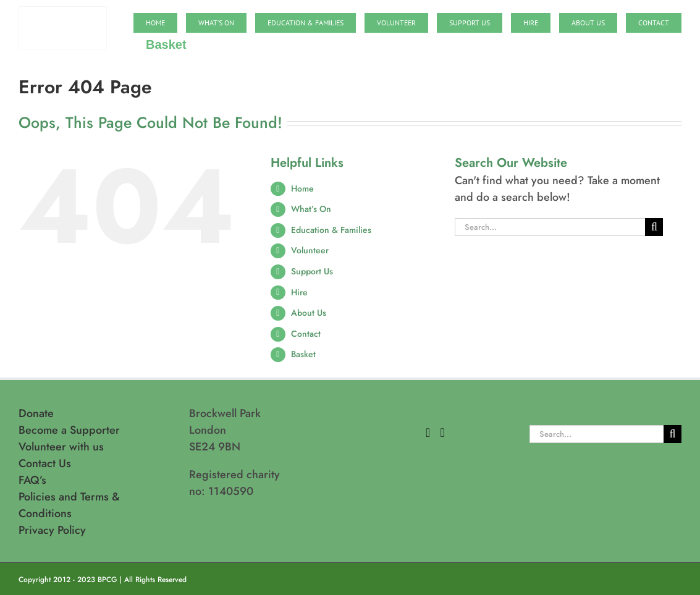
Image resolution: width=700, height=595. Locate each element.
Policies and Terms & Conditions (69, 505)
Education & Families (331, 230)
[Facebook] (428, 433)
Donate (36, 413)
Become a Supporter (69, 430)
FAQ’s (32, 480)
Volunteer (310, 250)
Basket (303, 354)
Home (302, 188)
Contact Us (45, 463)
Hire (299, 292)
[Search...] (550, 227)
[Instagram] (442, 433)
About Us (309, 313)
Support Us (312, 271)
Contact (306, 334)
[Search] (654, 227)
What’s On (311, 209)
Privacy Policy (52, 530)
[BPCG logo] (63, 12)
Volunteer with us (61, 447)
